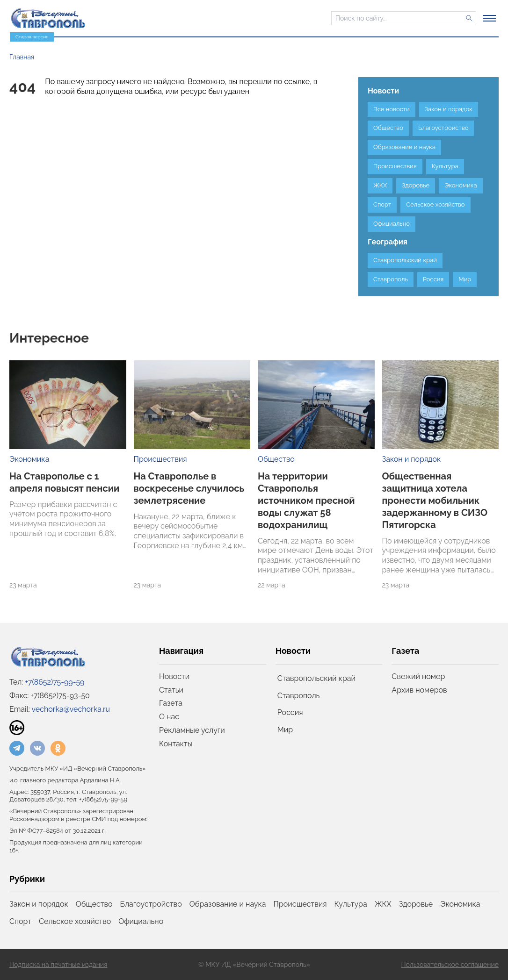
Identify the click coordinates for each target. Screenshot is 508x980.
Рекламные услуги (192, 730)
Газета (171, 703)
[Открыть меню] (489, 18)
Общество (276, 459)
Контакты (176, 744)
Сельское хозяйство (75, 921)
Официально (141, 921)
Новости (174, 676)
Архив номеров (419, 690)
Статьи (171, 690)
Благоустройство (151, 904)
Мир (285, 730)
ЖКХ (383, 904)
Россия (290, 712)
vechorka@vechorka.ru (71, 709)
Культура (351, 904)
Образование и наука (228, 904)
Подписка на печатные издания (58, 965)
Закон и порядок (412, 459)
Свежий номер (418, 676)
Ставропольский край (316, 678)
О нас (169, 717)
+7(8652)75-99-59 (55, 682)
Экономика (29, 459)
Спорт (20, 921)
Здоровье (416, 904)
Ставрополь (299, 696)
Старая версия (32, 37)
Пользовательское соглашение (450, 965)
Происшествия (160, 459)
